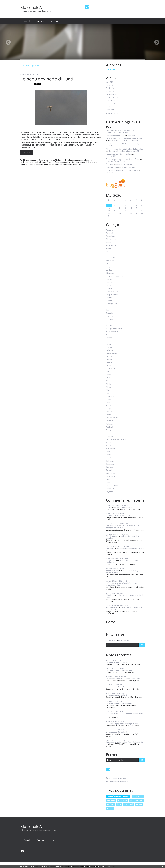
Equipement (111, 335)
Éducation (110, 164)
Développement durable (75, 160)
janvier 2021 (111, 91)
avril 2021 (110, 82)
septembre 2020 (112, 104)
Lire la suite (27, 152)
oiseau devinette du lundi (38, 164)
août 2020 (110, 107)
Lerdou (109, 516)
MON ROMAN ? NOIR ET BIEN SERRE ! (124, 141)
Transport (110, 467)
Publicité (109, 427)
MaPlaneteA (31, 7)
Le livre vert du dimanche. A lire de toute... (125, 596)
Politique (110, 421)
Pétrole (109, 412)
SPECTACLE (111, 449)
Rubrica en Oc (115, 146)
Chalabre (110, 172)
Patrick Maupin (112, 526)
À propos (55, 21)
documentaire (138, 796)
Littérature (110, 369)
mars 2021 (110, 85)
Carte (111, 622)
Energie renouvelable (115, 329)
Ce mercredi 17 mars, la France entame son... (123, 679)
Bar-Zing (131, 136)
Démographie (112, 304)
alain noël (67, 164)
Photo (49, 162)
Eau (108, 310)
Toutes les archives (113, 113)
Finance (109, 338)
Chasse (109, 279)
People (109, 409)
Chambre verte (112, 167)
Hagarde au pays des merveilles (119, 154)
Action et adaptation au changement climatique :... (123, 527)
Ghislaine (110, 548)
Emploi (109, 322)
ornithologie (76, 164)
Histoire (109, 344)
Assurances (111, 258)
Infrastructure (112, 353)
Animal (52, 160)
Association (111, 255)
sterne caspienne (55, 164)
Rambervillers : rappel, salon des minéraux (123, 159)
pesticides (111, 800)
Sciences (109, 436)
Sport (108, 452)
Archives (41, 21)
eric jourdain (111, 561)
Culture (109, 298)
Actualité (109, 233)
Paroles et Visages (125, 164)
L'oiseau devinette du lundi (47, 79)
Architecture (111, 245)
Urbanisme (110, 476)
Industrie (110, 350)
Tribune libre (111, 473)
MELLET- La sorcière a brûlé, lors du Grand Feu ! (125, 149)
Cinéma (109, 282)
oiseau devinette (73, 162)
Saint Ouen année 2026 (115, 136)
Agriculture (110, 236)
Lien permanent (28, 160)
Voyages (109, 492)
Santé (108, 433)
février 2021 (111, 88)
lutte (119, 804)
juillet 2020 (110, 110)
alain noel (129, 804)
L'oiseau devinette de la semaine (123, 537)
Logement (110, 375)
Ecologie (89, 160)
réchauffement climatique (118, 796)
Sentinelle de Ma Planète (116, 439)
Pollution (110, 424)
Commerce (110, 288)
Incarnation (124, 133)
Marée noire (111, 381)
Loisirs (109, 378)
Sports (109, 455)
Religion (109, 430)
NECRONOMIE (112, 156)
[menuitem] (27, 21)
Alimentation (111, 239)
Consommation (112, 292)
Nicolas (109, 507)
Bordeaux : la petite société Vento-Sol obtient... (124, 742)
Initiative (109, 356)
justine (109, 583)
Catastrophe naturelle (115, 276)
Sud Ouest (110, 458)
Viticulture (110, 489)
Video (108, 482)
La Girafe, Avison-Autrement (117, 161)
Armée (109, 248)
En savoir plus (110, 866)
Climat (109, 285)
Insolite (36, 162)
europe (139, 804)
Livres (108, 372)
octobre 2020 (111, 101)
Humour (109, 347)
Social (108, 442)
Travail (109, 470)
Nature (43, 162)
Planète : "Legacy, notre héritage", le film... (122, 724)
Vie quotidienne (112, 486)
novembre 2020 (112, 97)
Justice (109, 365)
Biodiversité (60, 160)
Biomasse (110, 273)
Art (107, 252)
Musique (109, 390)
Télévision (110, 461)
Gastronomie (111, 341)
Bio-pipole (110, 267)
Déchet (109, 301)
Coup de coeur (112, 295)
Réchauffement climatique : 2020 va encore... (125, 549)
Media (108, 384)
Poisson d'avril (112, 418)
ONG (108, 402)
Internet (109, 362)
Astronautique (112, 261)
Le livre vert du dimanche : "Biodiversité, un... (123, 562)
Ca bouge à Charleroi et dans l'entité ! (124, 151)
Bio (107, 264)
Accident (109, 230)
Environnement (27, 162)
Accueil (27, 21)
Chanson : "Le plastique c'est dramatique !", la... (122, 584)
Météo (109, 387)
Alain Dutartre (112, 536)
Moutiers (110, 595)
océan (108, 399)
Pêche (108, 405)
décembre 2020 (112, 94)
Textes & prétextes (129, 167)
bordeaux (111, 804)
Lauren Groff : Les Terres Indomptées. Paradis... (125, 139)
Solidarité (110, 446)
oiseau (63, 162)
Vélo (108, 479)
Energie (109, 325)
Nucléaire (110, 396)
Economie (110, 316)
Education (110, 319)
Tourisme (110, 464)
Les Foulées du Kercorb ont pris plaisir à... (122, 170)
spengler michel (112, 571)
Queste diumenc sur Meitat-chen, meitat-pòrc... (124, 144)
